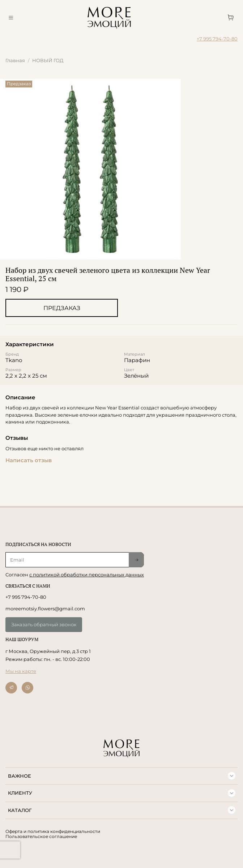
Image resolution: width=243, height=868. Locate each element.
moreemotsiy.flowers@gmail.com (45, 609)
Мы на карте (21, 671)
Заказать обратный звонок (44, 624)
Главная (15, 60)
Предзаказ (62, 308)
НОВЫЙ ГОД (48, 60)
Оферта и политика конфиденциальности (53, 832)
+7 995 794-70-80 (217, 39)
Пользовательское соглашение (41, 837)
